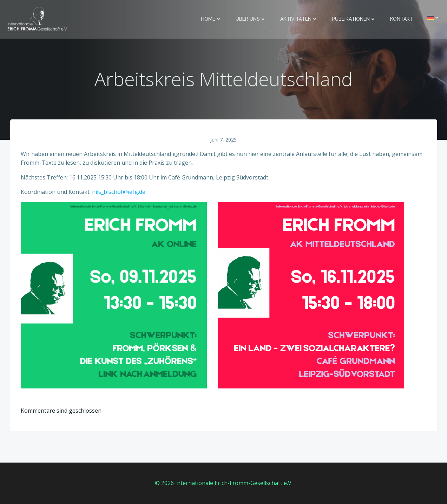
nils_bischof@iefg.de (119, 192)
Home (211, 19)
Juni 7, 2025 (224, 140)
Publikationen (354, 19)
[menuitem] (434, 18)
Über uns (251, 19)
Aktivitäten (299, 19)
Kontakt (402, 19)
